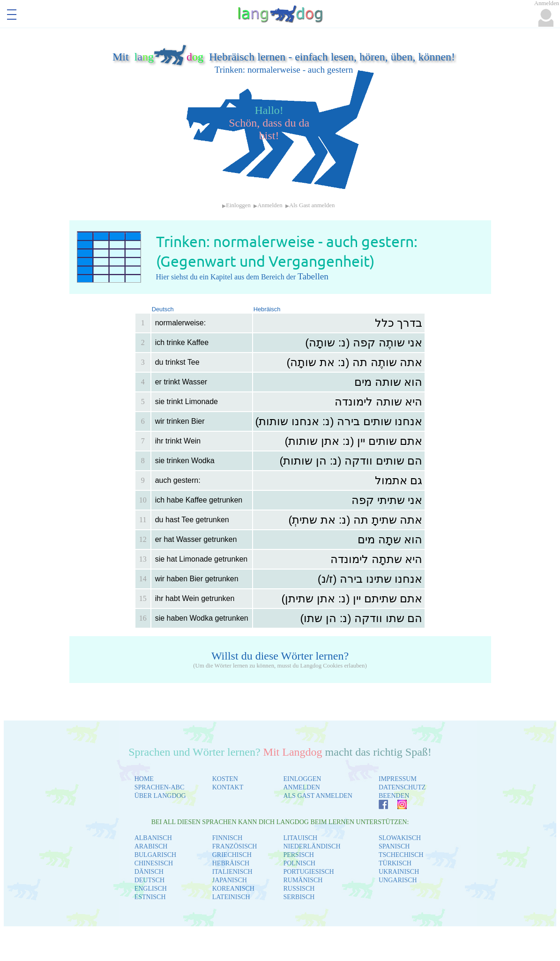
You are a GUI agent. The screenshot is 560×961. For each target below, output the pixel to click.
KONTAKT (228, 787)
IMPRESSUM (398, 779)
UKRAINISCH (399, 872)
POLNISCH (299, 863)
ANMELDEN (302, 787)
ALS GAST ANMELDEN (318, 796)
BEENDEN (394, 796)
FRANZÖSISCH (235, 846)
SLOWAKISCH (400, 838)
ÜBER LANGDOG (160, 796)
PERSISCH (298, 855)
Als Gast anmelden (312, 205)
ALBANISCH (153, 838)
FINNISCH (228, 838)
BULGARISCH (155, 855)
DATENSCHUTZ (402, 787)
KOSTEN (225, 779)
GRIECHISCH (232, 855)
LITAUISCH (300, 838)
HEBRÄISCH (231, 863)
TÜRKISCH (395, 863)
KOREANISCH (233, 889)
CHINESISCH (154, 863)
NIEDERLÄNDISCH (312, 846)
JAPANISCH (230, 880)
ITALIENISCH (232, 872)
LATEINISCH (231, 897)
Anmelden (270, 205)
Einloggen (238, 205)
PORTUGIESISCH (308, 872)
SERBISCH (299, 897)
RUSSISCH (299, 889)
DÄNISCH (149, 872)
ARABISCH (151, 846)
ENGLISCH (151, 889)
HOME (144, 779)
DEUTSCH (150, 880)
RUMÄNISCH (303, 880)
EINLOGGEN (302, 779)
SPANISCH (394, 846)
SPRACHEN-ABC (160, 787)
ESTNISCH (150, 897)
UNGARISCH (398, 880)
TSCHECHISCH (401, 855)
